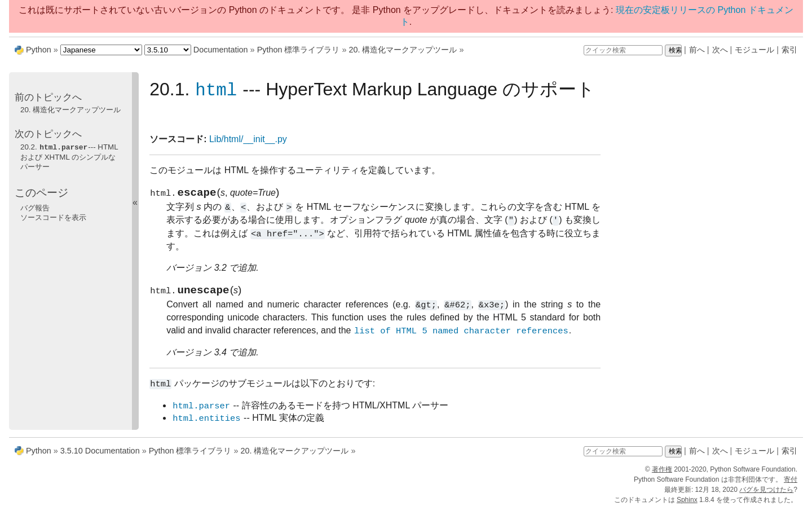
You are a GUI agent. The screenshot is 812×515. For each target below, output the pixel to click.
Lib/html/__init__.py (248, 140)
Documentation (221, 50)
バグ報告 (35, 207)
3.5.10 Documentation (100, 456)
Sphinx (687, 505)
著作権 (662, 474)
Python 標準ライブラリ (299, 50)
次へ (720, 50)
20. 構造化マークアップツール (403, 50)
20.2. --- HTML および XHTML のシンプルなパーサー (69, 157)
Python (39, 50)
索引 (789, 50)
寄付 (791, 485)
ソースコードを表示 (53, 217)
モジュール (754, 50)
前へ (697, 50)
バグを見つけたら (766, 495)
